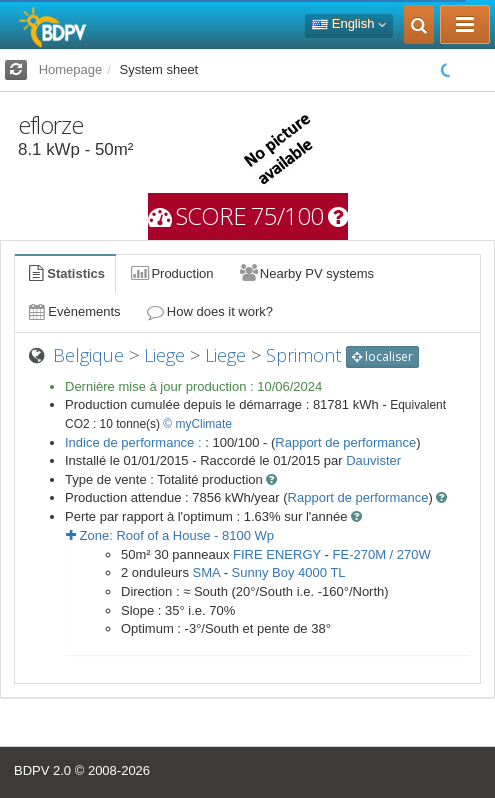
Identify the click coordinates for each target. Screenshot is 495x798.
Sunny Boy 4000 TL (289, 572)
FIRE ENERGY (277, 554)
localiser (382, 356)
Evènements (73, 311)
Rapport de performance (345, 442)
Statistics (65, 273)
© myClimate (197, 424)
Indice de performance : (135, 442)
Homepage (71, 69)
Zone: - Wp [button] (170, 535)
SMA (206, 572)
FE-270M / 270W (382, 554)
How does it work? (209, 311)
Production (171, 273)
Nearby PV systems (306, 273)
